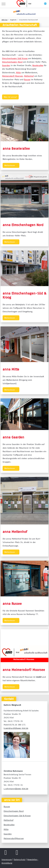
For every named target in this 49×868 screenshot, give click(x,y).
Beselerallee (38, 65)
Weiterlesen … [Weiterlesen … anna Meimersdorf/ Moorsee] (11, 687)
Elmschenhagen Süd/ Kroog (15, 58)
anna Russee (12, 604)
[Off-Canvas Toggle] (45, 4)
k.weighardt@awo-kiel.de (16, 728)
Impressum (7, 859)
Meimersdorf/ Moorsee (12, 76)
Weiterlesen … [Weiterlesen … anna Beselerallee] (11, 165)
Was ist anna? (10, 97)
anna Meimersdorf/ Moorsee (24, 670)
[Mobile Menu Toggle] (4, 4)
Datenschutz (20, 859)
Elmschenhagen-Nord (12, 62)
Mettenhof (29, 76)
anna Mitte (11, 369)
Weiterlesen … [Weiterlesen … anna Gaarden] (11, 468)
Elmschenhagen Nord (14, 811)
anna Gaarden (13, 437)
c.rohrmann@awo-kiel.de (16, 789)
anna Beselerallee (16, 148)
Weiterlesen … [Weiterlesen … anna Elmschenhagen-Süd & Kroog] (11, 318)
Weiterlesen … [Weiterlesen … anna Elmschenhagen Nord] (11, 242)
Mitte (18, 72)
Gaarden (6, 65)
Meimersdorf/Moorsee (14, 838)
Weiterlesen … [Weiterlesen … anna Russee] (11, 620)
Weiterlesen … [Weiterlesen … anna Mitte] (11, 390)
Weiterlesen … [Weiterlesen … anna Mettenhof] (11, 552)
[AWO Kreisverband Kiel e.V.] (24, 4)
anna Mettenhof (15, 532)
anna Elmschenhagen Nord (23, 225)
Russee (27, 79)
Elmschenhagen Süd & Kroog (17, 816)
